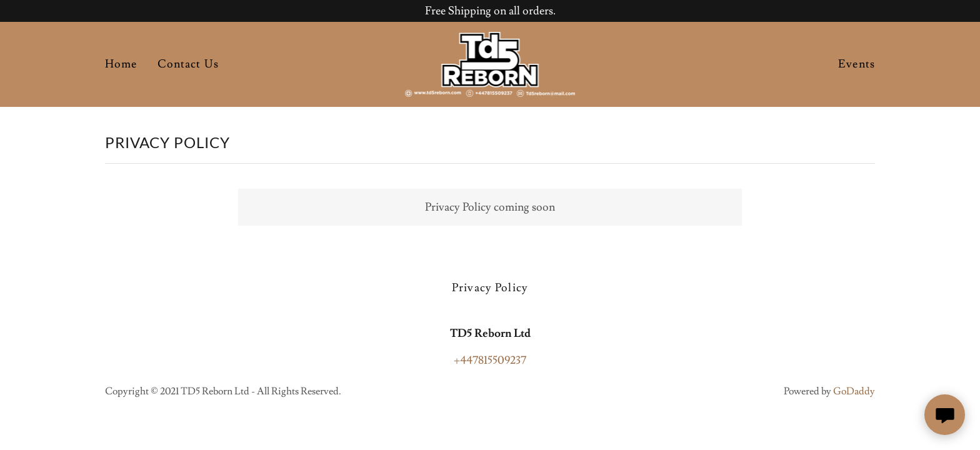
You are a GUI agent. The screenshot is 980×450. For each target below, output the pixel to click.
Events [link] (857, 64)
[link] (490, 62)
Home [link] (121, 64)
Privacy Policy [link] (490, 288)
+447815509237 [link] (490, 360)
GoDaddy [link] (854, 391)
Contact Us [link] (188, 64)
